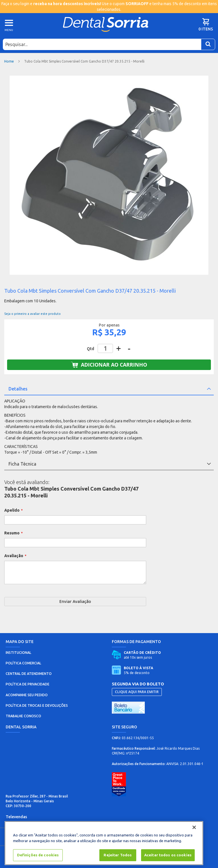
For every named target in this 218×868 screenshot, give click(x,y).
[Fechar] (194, 827)
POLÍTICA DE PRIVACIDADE (28, 684)
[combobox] (102, 44)
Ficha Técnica (22, 464)
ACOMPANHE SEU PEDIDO (27, 695)
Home (9, 61)
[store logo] (106, 24)
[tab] (109, 389)
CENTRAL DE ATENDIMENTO (29, 674)
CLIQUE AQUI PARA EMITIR (137, 692)
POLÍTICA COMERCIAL (23, 663)
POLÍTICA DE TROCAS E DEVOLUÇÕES (37, 705)
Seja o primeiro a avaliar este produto (33, 314)
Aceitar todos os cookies (168, 855)
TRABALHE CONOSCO (23, 716)
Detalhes (18, 389)
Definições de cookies (38, 855)
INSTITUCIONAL (18, 653)
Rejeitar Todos (118, 855)
